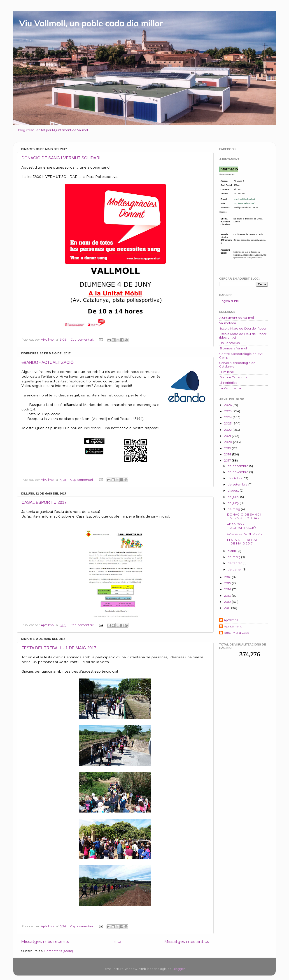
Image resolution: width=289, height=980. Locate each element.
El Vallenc (226, 372)
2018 (228, 454)
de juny (234, 503)
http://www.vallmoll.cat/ (244, 203)
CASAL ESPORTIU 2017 (44, 502)
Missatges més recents (45, 941)
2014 (228, 589)
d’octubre (235, 478)
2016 (228, 577)
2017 (228, 460)
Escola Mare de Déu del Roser (243, 328)
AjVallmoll (231, 620)
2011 (228, 608)
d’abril (233, 551)
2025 (228, 411)
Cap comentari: (83, 339)
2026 (228, 405)
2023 (228, 423)
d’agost (234, 490)
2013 (228, 596)
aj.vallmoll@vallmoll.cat (244, 199)
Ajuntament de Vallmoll (237, 318)
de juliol (234, 497)
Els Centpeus (229, 343)
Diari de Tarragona (233, 377)
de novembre (238, 472)
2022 (228, 430)
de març (234, 557)
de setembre (238, 484)
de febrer (235, 563)
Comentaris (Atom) (59, 951)
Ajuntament (233, 626)
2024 (228, 417)
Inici (117, 941)
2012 (228, 602)
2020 (228, 442)
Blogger (179, 969)
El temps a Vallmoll (233, 348)
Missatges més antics (187, 941)
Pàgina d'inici (229, 301)
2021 (228, 436)
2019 (228, 448)
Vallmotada (228, 323)
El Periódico (228, 383)
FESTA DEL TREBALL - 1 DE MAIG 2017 (59, 648)
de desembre (238, 466)
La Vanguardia (230, 388)
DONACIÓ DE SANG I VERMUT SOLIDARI (61, 158)
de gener (235, 569)
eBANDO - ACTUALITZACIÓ (48, 363)
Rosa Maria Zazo (237, 633)
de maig (234, 509)
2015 (228, 583)
